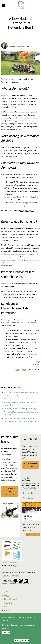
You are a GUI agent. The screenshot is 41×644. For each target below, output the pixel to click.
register (24, 370)
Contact (7, 611)
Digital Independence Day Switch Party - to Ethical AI (31, 488)
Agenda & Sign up (33, 535)
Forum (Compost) (11, 599)
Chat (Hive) (8, 603)
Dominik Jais (19, 46)
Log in (16, 370)
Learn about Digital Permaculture (10, 492)
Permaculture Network (10, 562)
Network (36, 365)
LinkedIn (15, 575)
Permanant (5, 95)
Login (6, 595)
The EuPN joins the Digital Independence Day (20, 409)
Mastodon (6, 575)
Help (6, 607)
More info (6, 635)
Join (6, 591)
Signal (23, 572)
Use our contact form (31, 465)
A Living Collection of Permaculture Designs (20, 399)
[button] (7, 5)
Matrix (16, 572)
